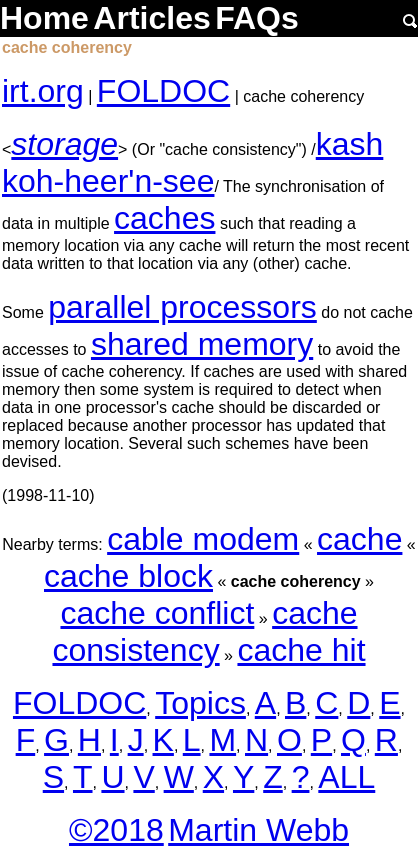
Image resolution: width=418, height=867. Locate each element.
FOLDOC (163, 91)
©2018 (116, 830)
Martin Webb (258, 830)
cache (359, 539)
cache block (128, 576)
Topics (200, 703)
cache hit (301, 650)
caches (164, 218)
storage (64, 144)
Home (44, 18)
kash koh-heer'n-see (192, 162)
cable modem (203, 539)
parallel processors (182, 307)
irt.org (43, 91)
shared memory (202, 344)
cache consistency (204, 631)
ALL (346, 777)
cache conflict (157, 613)
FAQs (257, 18)
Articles (151, 18)
